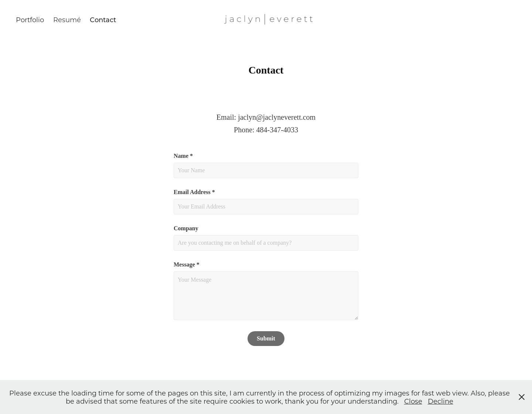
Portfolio (30, 20)
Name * (183, 156)
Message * (187, 265)
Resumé (67, 20)
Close (413, 401)
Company (186, 228)
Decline (441, 401)
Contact (103, 20)
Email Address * (194, 192)
